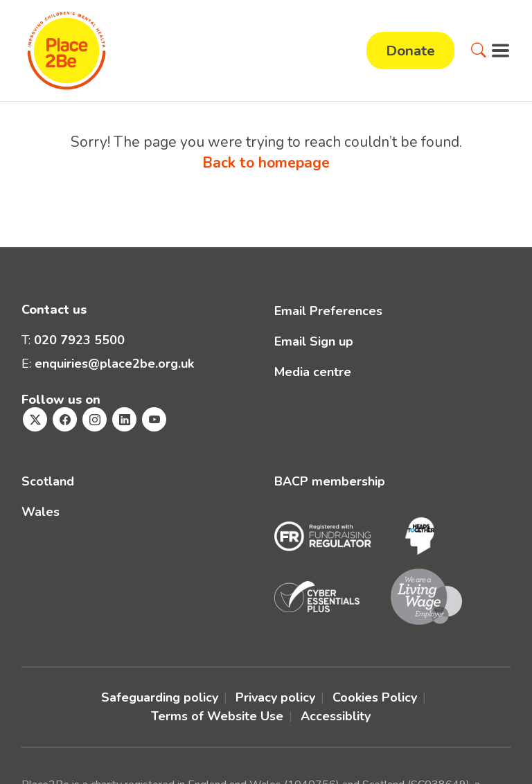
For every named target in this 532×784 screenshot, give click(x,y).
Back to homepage (266, 163)
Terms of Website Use (217, 716)
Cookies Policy (375, 697)
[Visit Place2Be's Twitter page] (35, 419)
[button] (479, 51)
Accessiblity (336, 716)
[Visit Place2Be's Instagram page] (95, 419)
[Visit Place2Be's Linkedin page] (124, 419)
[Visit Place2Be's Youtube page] (154, 419)
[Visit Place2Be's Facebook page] (65, 419)
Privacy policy (275, 697)
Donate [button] (410, 51)
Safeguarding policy (160, 697)
